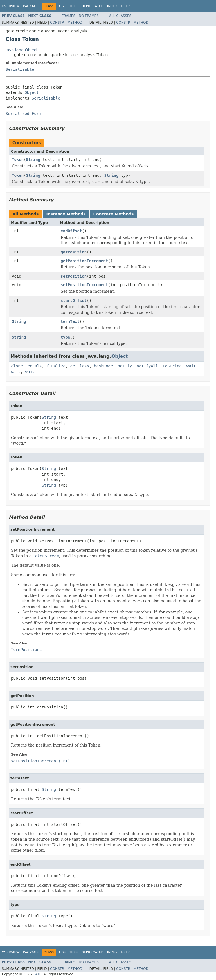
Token (18, 160)
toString (172, 366)
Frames (69, 16)
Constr (57, 23)
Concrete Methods (114, 214)
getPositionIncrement (85, 261)
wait (191, 366)
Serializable (20, 69)
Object (32, 92)
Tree (74, 6)
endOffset (71, 231)
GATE (37, 974)
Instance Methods (66, 214)
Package (31, 6)
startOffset (74, 301)
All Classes (120, 16)
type (66, 337)
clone (17, 366)
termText (70, 321)
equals (35, 366)
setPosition (74, 276)
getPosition (74, 252)
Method (75, 23)
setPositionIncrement (85, 285)
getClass (80, 366)
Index (112, 6)
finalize (56, 366)
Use (62, 6)
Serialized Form (23, 114)
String (33, 160)
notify (125, 366)
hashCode (103, 366)
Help (125, 6)
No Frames (89, 16)
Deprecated (93, 6)
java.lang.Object (22, 50)
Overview (11, 6)
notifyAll (147, 366)
